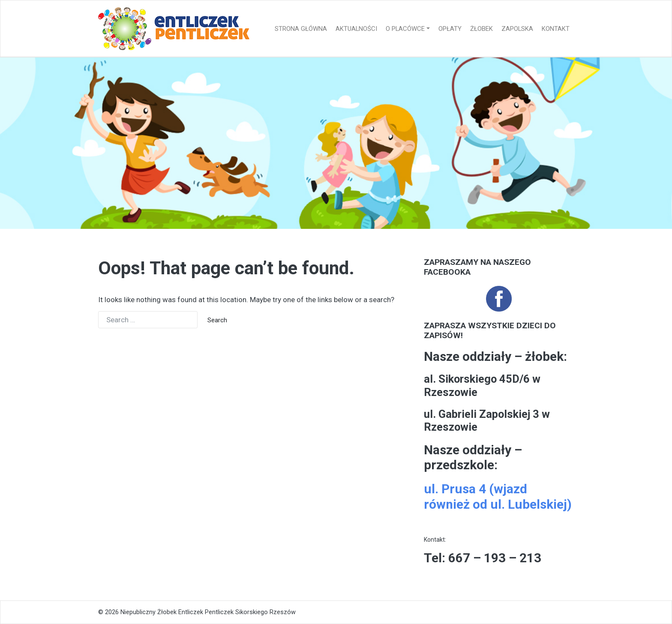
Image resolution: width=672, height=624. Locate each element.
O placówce (405, 29)
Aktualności (356, 29)
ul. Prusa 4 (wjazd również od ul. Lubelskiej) (498, 496)
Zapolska (517, 29)
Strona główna (301, 29)
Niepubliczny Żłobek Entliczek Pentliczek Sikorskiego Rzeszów (208, 612)
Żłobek (481, 29)
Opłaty (450, 29)
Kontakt (556, 29)
